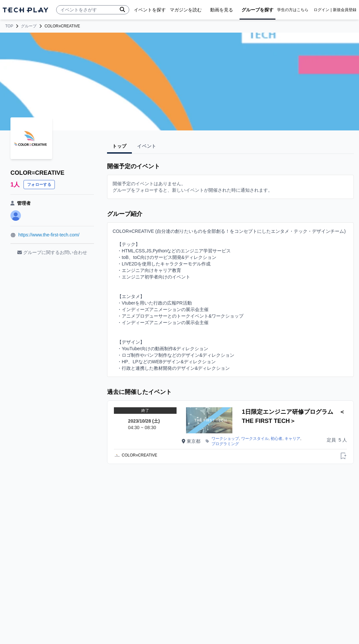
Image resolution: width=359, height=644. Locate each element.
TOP (9, 26)
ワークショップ (225, 439)
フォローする (39, 185)
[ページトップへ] (25, 10)
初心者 (276, 439)
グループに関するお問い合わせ (52, 252)
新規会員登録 (345, 10)
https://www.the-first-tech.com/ (49, 235)
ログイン (321, 10)
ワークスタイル (255, 439)
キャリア (292, 439)
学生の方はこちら (293, 10)
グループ (29, 26)
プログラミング (225, 444)
